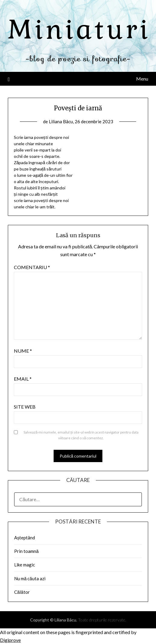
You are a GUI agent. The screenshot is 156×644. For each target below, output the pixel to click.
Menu (142, 79)
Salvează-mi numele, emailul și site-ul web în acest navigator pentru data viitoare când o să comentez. (81, 435)
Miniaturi (79, 29)
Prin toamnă (26, 551)
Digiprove (10, 640)
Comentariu (32, 267)
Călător (22, 592)
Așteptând (25, 538)
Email (23, 379)
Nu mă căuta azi (30, 578)
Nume (23, 351)
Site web (25, 407)
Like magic (25, 565)
